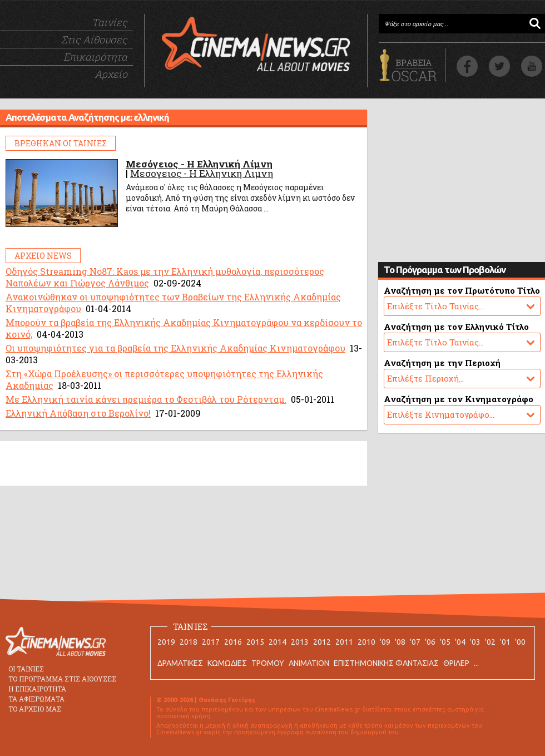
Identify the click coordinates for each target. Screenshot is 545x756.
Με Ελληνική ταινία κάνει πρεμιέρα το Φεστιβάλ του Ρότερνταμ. (146, 399)
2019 (166, 642)
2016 (233, 642)
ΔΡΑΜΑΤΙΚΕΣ (180, 663)
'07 (415, 642)
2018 (189, 642)
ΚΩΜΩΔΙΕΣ (227, 663)
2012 (322, 642)
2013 (300, 642)
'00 (520, 642)
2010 (366, 642)
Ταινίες (110, 22)
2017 (211, 642)
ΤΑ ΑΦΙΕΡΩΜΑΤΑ (36, 699)
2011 (344, 642)
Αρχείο (111, 74)
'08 (400, 642)
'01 (505, 642)
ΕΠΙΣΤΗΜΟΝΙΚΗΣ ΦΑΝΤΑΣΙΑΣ (386, 663)
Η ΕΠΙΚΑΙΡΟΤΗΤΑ (37, 689)
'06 (430, 642)
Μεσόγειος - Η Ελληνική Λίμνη (199, 164)
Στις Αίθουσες (94, 39)
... (476, 663)
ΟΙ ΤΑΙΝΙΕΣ (26, 669)
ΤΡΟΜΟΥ (268, 663)
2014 (278, 642)
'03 (475, 642)
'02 (490, 642)
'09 (385, 642)
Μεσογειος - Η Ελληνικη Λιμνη (202, 173)
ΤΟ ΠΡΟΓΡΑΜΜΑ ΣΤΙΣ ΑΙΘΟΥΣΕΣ (62, 679)
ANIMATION (309, 663)
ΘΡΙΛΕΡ (456, 663)
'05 (445, 642)
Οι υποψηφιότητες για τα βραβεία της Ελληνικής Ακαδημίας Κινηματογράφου (175, 348)
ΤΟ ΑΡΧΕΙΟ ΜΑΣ (35, 709)
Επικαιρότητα (95, 57)
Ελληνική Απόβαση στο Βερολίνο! (78, 413)
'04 (460, 642)
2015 (255, 642)
